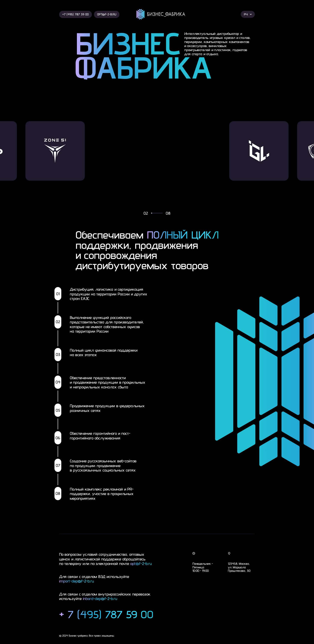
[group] (96, 151)
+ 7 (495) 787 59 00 (106, 614)
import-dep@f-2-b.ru (77, 581)
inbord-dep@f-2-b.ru (100, 599)
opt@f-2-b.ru (141, 564)
